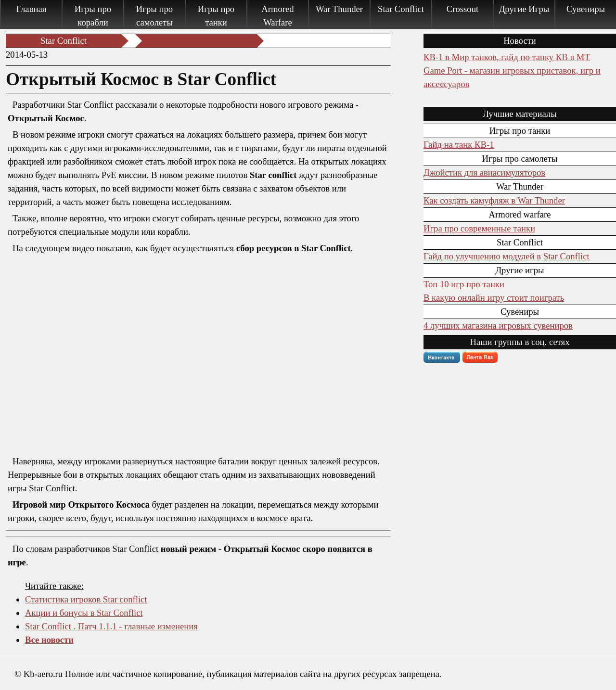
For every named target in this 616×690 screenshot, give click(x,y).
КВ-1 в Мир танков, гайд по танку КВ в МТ (507, 57)
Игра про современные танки (479, 228)
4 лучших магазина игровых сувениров (498, 326)
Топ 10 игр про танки (464, 284)
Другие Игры (524, 9)
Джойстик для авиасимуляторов (484, 172)
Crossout (462, 9)
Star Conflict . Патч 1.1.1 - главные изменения (111, 626)
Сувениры (586, 9)
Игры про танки (216, 16)
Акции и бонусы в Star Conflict (84, 613)
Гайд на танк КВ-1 (459, 145)
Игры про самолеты (154, 16)
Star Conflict (401, 9)
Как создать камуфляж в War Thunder (494, 200)
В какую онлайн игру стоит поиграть (494, 298)
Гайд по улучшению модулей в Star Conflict (507, 256)
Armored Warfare (277, 16)
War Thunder (339, 9)
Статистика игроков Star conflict (86, 599)
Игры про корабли (93, 16)
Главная (32, 9)
